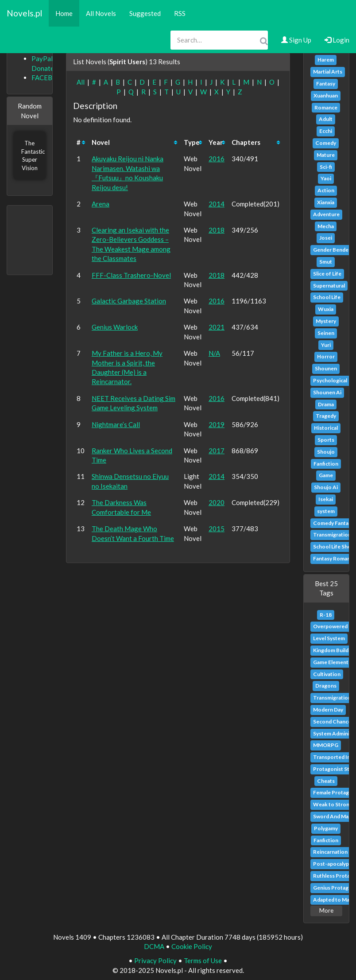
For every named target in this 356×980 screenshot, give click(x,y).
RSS (180, 13)
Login (337, 40)
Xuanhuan (326, 95)
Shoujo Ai (326, 487)
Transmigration (332, 535)
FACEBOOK (49, 78)
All (81, 82)
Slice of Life (327, 274)
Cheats (326, 781)
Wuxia (326, 309)
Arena (101, 204)
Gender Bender (332, 250)
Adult (326, 119)
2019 (217, 424)
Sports (326, 440)
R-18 (326, 615)
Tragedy (326, 416)
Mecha (326, 226)
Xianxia (326, 202)
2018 (217, 230)
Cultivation (327, 674)
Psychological (330, 380)
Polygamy (326, 828)
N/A (214, 353)
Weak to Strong (333, 804)
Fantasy (326, 84)
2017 (217, 451)
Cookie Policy (192, 946)
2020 (217, 502)
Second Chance (332, 721)
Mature (326, 155)
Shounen (326, 368)
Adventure (326, 214)
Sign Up (296, 40)
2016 (217, 159)
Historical (326, 428)
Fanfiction (326, 464)
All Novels (101, 13)
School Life (327, 297)
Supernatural (329, 286)
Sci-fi (326, 167)
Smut (326, 262)
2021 (217, 327)
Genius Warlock (115, 327)
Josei (326, 238)
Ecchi (326, 131)
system (326, 511)
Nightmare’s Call (116, 424)
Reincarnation (330, 852)
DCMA (154, 946)
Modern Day (328, 710)
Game (326, 475)
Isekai (326, 499)
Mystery (326, 321)
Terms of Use (203, 961)
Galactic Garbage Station (129, 301)
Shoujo (326, 452)
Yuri (326, 345)
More (326, 910)
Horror (326, 356)
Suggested (145, 13)
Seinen (326, 333)
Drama (326, 404)
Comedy (326, 143)
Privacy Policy (155, 961)
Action (326, 190)
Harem (326, 60)
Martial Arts (328, 72)
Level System (329, 638)
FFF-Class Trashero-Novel (131, 275)
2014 (217, 204)
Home (64, 13)
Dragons (326, 686)
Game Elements (332, 662)
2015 (217, 529)
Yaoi (326, 178)
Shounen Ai (327, 392)
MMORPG (326, 745)
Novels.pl (24, 13)
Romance (326, 107)
